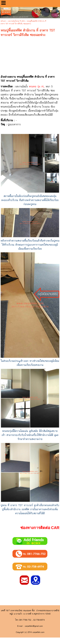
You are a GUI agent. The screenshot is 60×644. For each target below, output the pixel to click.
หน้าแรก (3, 21)
